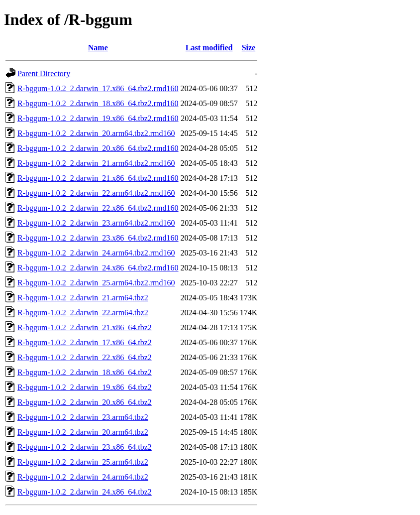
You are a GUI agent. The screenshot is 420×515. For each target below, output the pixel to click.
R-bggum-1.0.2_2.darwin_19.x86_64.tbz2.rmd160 (98, 118)
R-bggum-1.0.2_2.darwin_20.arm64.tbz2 (83, 432)
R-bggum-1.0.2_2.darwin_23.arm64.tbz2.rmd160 (96, 223)
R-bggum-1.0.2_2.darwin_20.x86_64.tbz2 (85, 402)
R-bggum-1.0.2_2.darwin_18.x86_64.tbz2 (85, 372)
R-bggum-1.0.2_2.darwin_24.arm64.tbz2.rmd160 (96, 253)
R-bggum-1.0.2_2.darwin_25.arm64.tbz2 (83, 462)
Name (98, 48)
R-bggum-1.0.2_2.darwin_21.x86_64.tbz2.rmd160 (98, 178)
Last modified (209, 48)
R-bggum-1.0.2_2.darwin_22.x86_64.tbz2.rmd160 (98, 208)
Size (249, 48)
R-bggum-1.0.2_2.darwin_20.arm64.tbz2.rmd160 (96, 133)
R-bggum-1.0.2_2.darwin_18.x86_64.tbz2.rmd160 (98, 103)
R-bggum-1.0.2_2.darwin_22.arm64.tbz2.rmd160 (96, 193)
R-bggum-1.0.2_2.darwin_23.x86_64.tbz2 (85, 447)
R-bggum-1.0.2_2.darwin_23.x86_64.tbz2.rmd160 (98, 238)
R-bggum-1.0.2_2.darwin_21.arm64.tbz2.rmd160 (96, 163)
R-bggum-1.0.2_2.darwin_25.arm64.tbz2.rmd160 (96, 283)
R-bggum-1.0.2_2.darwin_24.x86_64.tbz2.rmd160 (98, 268)
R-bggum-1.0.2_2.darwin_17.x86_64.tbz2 (85, 342)
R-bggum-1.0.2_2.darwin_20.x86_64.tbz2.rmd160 (98, 148)
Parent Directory (44, 73)
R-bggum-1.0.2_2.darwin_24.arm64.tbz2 (83, 477)
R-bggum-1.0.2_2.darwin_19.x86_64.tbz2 (85, 387)
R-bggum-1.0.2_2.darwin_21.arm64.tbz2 (83, 298)
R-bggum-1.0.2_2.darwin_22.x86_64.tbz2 (85, 357)
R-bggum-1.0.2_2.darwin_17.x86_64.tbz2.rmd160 (98, 88)
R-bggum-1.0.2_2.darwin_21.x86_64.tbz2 (85, 327)
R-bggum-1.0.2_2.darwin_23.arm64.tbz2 (83, 417)
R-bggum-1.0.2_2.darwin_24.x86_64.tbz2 (85, 492)
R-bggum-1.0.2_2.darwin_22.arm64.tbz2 (83, 313)
